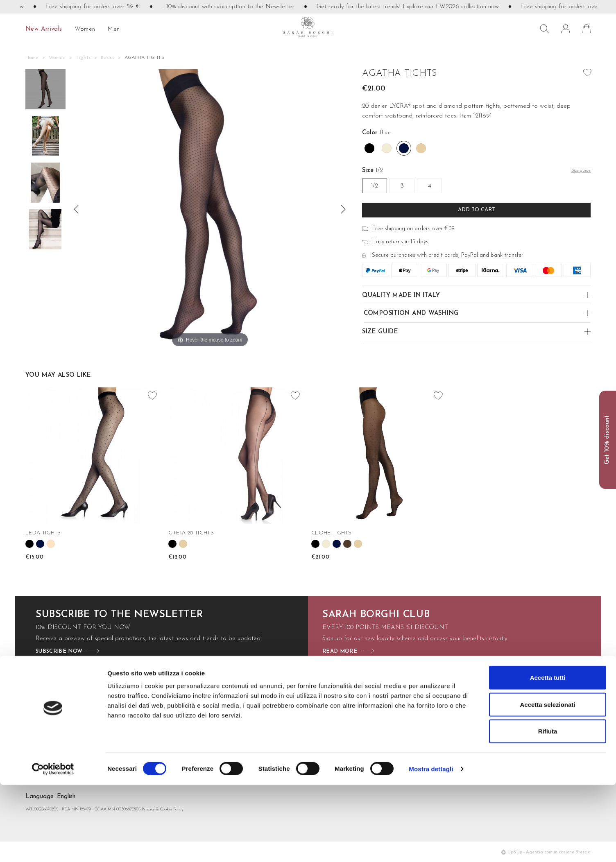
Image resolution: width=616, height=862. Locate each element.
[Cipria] (51, 544)
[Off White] (387, 148)
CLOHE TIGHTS (331, 533)
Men (113, 29)
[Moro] (347, 544)
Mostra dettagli (431, 846)
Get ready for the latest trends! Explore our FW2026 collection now (420, 7)
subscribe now (59, 651)
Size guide (380, 332)
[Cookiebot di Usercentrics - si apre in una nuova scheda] (53, 846)
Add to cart (477, 210)
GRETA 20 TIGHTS (191, 533)
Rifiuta (548, 808)
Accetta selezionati (547, 782)
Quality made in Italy (401, 295)
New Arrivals (44, 29)
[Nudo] (421, 148)
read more (340, 651)
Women (85, 29)
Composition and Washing (411, 313)
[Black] (369, 148)
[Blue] (404, 148)
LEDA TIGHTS (43, 533)
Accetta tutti (548, 755)
